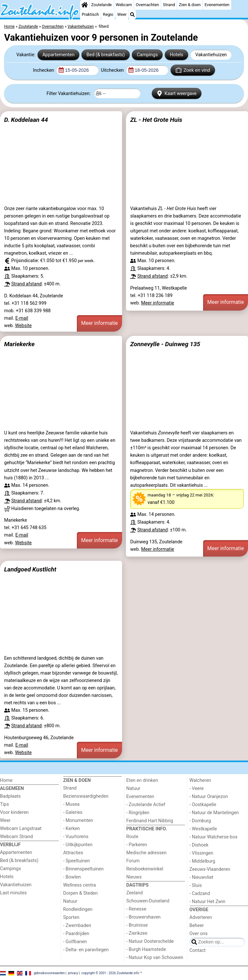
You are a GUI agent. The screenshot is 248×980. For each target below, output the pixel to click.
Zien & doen (190, 5)
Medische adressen (146, 853)
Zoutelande (101, 5)
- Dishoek (199, 845)
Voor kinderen (14, 812)
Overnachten (148, 5)
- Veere (197, 788)
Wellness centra (80, 885)
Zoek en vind (193, 70)
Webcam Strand (16, 837)
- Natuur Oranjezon (209, 797)
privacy (73, 973)
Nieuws (134, 877)
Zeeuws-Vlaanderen (210, 869)
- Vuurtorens (76, 837)
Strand (169, 5)
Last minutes (13, 893)
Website (24, 326)
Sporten (71, 917)
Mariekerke (19, 344)
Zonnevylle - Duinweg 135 (165, 344)
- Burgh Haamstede (146, 949)
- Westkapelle (203, 829)
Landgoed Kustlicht (30, 569)
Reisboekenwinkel (145, 869)
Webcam (124, 5)
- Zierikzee (137, 933)
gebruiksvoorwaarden (49, 973)
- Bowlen (72, 877)
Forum (133, 861)
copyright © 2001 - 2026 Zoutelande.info (110, 973)
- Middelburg (202, 861)
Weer (122, 14)
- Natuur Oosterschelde (150, 941)
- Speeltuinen (77, 861)
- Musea (72, 804)
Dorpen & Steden (81, 893)
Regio (108, 14)
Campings (147, 55)
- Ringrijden (138, 813)
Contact (198, 950)
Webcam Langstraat (21, 829)
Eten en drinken (142, 780)
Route (132, 837)
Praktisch (90, 14)
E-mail (22, 318)
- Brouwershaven (143, 917)
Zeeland (134, 893)
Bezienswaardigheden (86, 796)
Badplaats (10, 796)
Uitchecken (113, 70)
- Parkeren (137, 845)
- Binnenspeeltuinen (83, 869)
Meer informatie (99, 323)
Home (6, 780)
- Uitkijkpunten (78, 845)
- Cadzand (200, 894)
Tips (5, 804)
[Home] (85, 5)
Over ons (199, 934)
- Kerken (72, 829)
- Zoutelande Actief (146, 805)
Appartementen (58, 55)
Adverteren (201, 917)
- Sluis (196, 885)
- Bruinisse (137, 925)
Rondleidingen (78, 909)
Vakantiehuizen (211, 55)
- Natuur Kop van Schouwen (155, 958)
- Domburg (200, 821)
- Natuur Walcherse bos (214, 837)
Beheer (197, 926)
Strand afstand (26, 284)
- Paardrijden (76, 934)
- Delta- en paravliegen (86, 950)
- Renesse (136, 909)
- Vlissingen (201, 853)
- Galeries (73, 812)
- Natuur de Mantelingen (214, 813)
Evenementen (217, 5)
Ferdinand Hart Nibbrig (150, 821)
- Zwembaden (77, 926)
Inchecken (44, 70)
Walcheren (200, 780)
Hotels (177, 55)
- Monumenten (78, 820)
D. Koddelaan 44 (26, 120)
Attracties (73, 853)
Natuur (70, 901)
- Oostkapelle (203, 805)
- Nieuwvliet (201, 877)
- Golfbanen (75, 942)
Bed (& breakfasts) (106, 55)
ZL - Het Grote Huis (156, 120)
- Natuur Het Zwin (208, 902)
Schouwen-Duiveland (148, 901)
